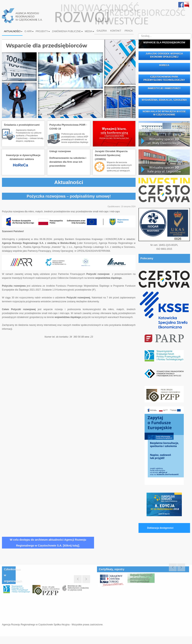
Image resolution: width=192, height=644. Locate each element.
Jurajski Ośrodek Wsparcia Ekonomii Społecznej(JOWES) (111, 155)
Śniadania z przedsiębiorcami (22, 125)
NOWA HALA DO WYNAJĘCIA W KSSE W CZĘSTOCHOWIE (164, 113)
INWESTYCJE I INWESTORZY (164, 88)
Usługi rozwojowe (60, 151)
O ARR (29, 31)
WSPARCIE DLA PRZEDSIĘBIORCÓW (164, 43)
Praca (129, 31)
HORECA (164, 65)
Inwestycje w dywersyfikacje (23, 155)
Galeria (101, 31)
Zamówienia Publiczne (67, 31)
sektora (29, 159)
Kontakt (116, 31)
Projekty (43, 31)
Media (90, 31)
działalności (17, 159)
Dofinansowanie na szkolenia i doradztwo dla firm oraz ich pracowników (68, 162)
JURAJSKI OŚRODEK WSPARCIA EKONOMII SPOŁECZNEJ (164, 55)
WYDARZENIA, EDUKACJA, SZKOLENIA (164, 100)
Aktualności (13, 31)
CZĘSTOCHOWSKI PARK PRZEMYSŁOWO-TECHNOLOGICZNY (164, 78)
